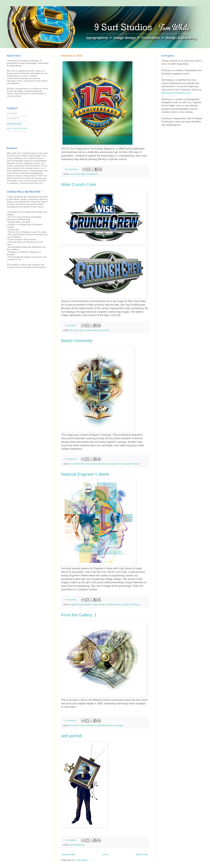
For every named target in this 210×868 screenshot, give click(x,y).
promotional (103, 330)
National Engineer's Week (85, 474)
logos (82, 330)
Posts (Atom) (82, 860)
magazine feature (132, 464)
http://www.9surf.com (17, 128)
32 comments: (72, 169)
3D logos (74, 330)
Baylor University (77, 341)
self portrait (72, 736)
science (125, 604)
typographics (92, 174)
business (74, 725)
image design (99, 604)
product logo (91, 330)
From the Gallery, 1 (79, 615)
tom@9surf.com (14, 123)
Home (105, 854)
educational (91, 464)
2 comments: (71, 840)
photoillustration (113, 604)
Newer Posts (69, 854)
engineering (75, 604)
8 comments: (71, 325)
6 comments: (71, 459)
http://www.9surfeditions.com (176, 93)
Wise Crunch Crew (79, 184)
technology (135, 604)
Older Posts (142, 854)
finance (83, 725)
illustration (102, 464)
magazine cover (115, 464)
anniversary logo (78, 174)
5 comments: (71, 600)
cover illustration (77, 464)
